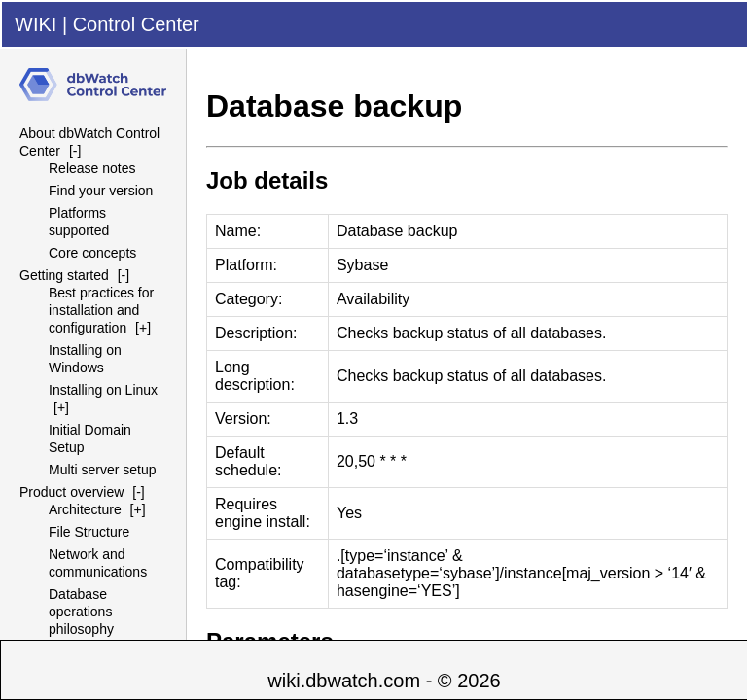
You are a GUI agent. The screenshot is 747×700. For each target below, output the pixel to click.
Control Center (136, 24)
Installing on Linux (103, 390)
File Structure (89, 532)
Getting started (64, 275)
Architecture (85, 509)
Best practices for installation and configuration (101, 310)
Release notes (92, 168)
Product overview (71, 492)
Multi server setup (102, 470)
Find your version (101, 191)
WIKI (36, 24)
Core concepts (92, 253)
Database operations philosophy (81, 612)
